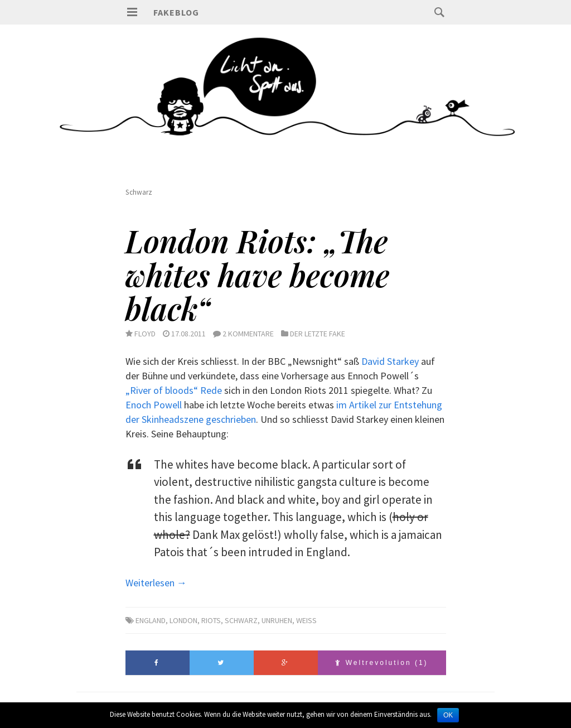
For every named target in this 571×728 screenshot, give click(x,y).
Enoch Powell (154, 405)
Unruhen (277, 620)
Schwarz (241, 620)
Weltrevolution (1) (381, 663)
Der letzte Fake (318, 334)
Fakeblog (176, 12)
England (151, 620)
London (183, 620)
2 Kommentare (248, 334)
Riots (211, 620)
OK (448, 715)
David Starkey (390, 361)
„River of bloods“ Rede (174, 390)
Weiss (306, 620)
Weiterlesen (156, 583)
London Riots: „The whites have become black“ (258, 274)
